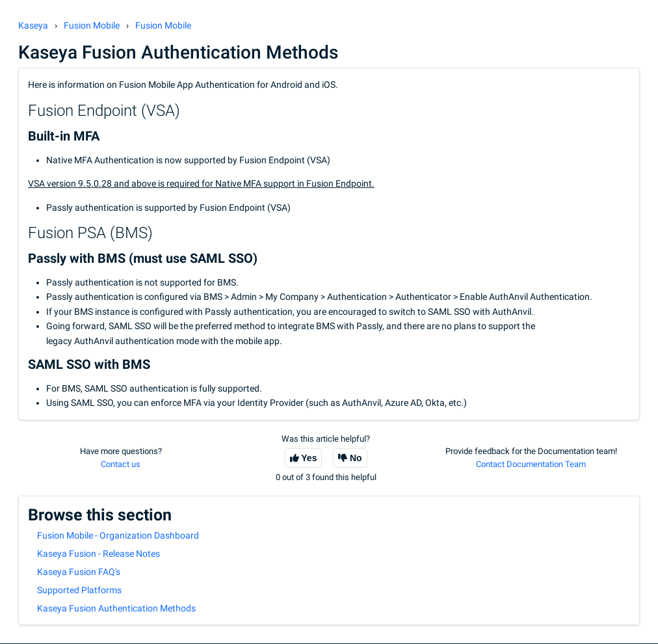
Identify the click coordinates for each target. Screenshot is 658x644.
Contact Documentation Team (531, 464)
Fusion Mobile (92, 25)
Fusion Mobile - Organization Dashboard (118, 535)
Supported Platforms (79, 590)
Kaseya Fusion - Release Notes (99, 554)
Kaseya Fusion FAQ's (79, 572)
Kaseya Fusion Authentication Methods (116, 608)
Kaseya (33, 25)
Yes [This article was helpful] (309, 458)
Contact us (121, 464)
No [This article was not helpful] (356, 458)
